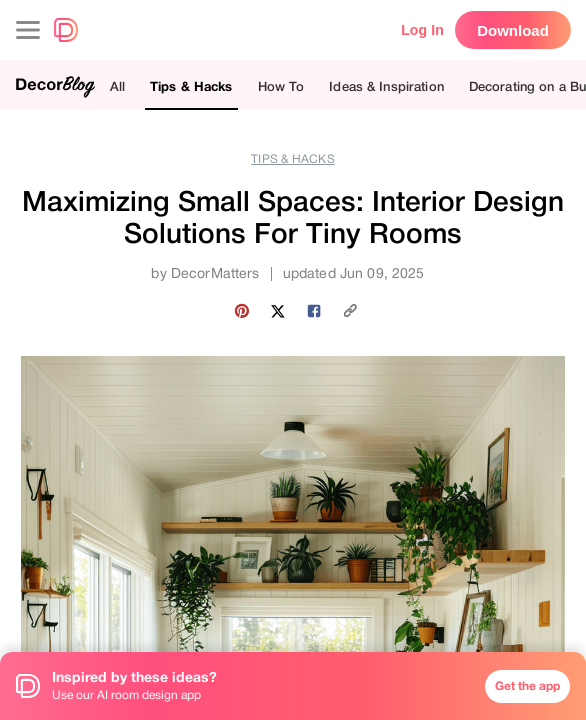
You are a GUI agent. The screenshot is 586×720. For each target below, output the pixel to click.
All (117, 86)
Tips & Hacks (191, 86)
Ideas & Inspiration (386, 86)
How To (281, 86)
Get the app (527, 686)
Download (513, 30)
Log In (422, 30)
